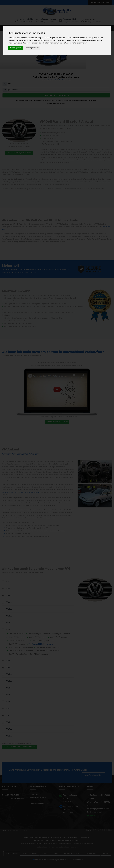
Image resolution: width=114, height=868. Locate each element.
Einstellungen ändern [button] (32, 48)
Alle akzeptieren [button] (15, 48)
